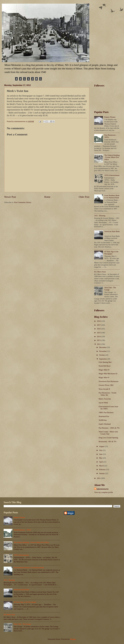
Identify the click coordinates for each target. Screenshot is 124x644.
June (101, 454)
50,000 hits (103, 420)
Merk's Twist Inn (105, 399)
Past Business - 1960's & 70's (109, 428)
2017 (99, 325)
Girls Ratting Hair (105, 362)
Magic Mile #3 (104, 370)
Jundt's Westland (105, 424)
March (102, 466)
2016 (99, 329)
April (101, 462)
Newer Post (10, 197)
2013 (99, 340)
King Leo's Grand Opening (108, 438)
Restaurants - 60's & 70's (108, 442)
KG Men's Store (100, 272)
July (101, 450)
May (101, 458)
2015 (99, 333)
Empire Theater (110, 117)
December (103, 347)
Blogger (73, 639)
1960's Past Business (106, 412)
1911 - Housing (100, 216)
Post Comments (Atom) (23, 202)
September (103, 359)
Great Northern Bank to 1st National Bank (112, 197)
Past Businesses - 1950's (22, 530)
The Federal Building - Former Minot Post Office (112, 157)
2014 (99, 337)
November (103, 351)
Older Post (84, 197)
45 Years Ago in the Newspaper (111, 253)
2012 (99, 344)
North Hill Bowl (105, 366)
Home (47, 197)
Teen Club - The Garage (22, 624)
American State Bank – (22, 590)
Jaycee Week (103, 403)
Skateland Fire (104, 416)
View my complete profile (104, 492)
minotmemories (103, 489)
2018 (99, 321)
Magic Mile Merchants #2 (108, 374)
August (102, 446)
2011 (99, 478)
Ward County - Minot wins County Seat (108, 433)
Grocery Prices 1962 (106, 385)
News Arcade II (104, 389)
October (102, 355)
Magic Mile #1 (104, 377)
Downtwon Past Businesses (109, 381)
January (102, 473)
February (103, 469)
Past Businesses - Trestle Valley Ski (108, 394)
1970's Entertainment (112, 175)
